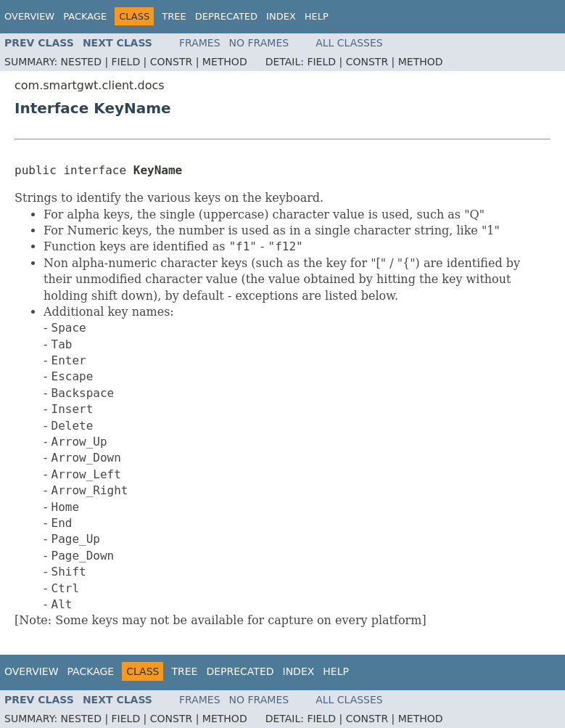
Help (317, 16)
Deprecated (226, 16)
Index (281, 16)
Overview (29, 16)
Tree (174, 16)
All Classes (349, 43)
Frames (200, 43)
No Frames (259, 43)
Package (85, 16)
